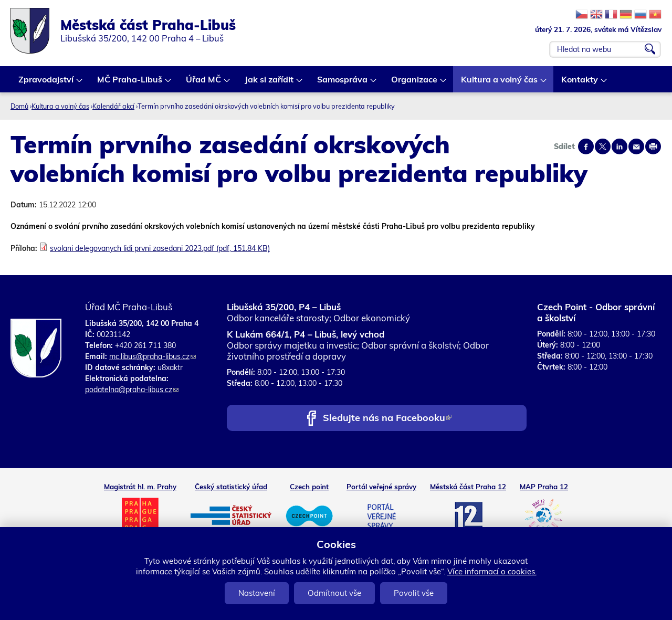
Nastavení (257, 593)
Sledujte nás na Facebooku (387, 419)
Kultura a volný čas (500, 83)
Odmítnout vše (334, 593)
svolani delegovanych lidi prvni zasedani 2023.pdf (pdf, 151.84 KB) (160, 248)
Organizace (415, 83)
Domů (19, 106)
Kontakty (580, 83)
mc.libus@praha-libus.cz (153, 356)
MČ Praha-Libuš (130, 83)
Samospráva (343, 83)
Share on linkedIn (619, 146)
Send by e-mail (636, 146)
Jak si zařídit (270, 83)
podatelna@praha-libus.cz (132, 390)
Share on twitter (603, 146)
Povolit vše (414, 593)
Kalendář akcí (113, 106)
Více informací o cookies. (492, 571)
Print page (653, 146)
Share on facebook (586, 146)
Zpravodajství (46, 83)
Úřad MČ (204, 83)
